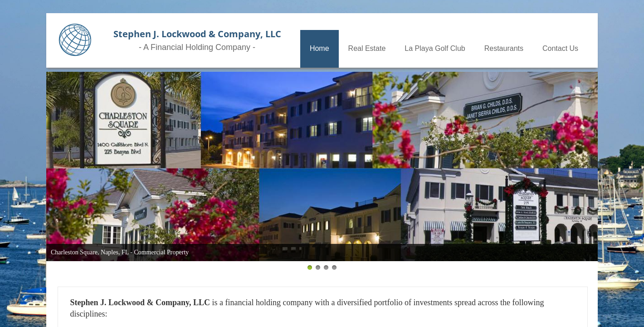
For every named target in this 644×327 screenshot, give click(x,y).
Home (320, 48)
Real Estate (367, 48)
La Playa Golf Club (435, 48)
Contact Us (560, 48)
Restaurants (504, 48)
